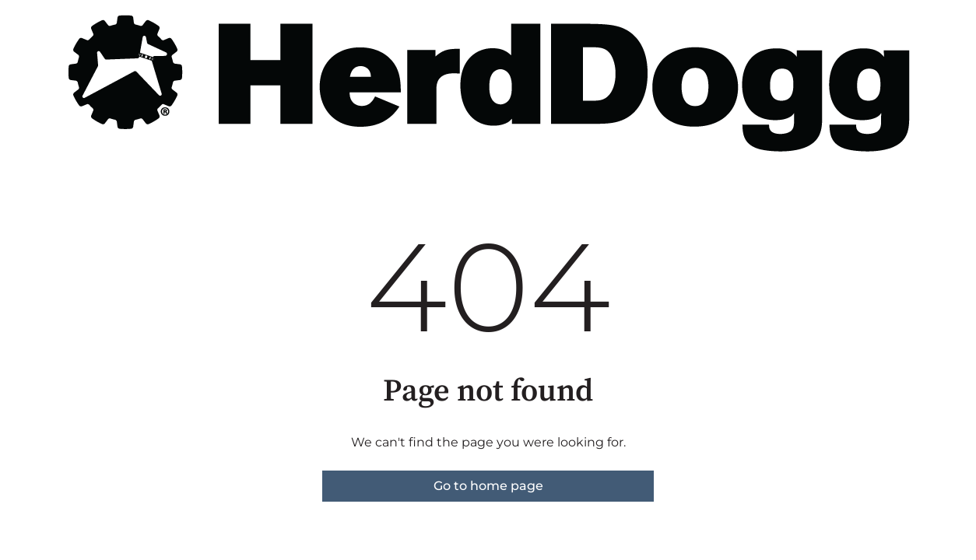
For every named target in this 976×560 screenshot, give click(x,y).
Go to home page (488, 486)
